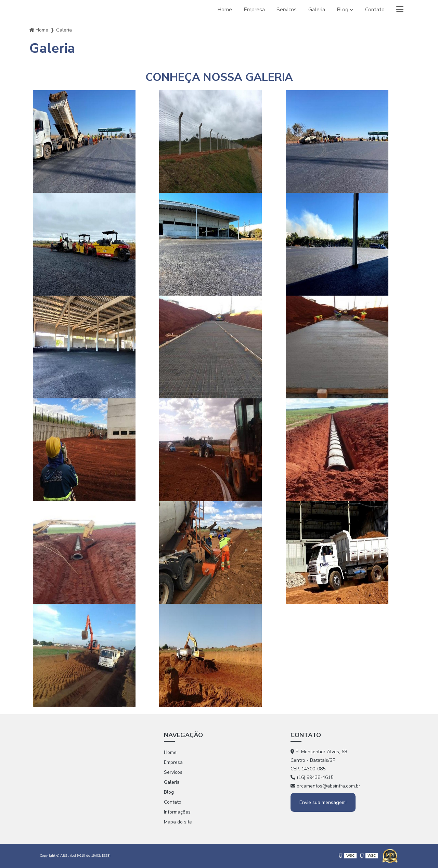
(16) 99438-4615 (312, 777)
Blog (343, 10)
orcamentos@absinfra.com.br (325, 786)
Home (225, 10)
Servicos (287, 10)
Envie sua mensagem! (323, 803)
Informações (177, 812)
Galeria (317, 10)
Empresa (254, 10)
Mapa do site (178, 822)
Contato (375, 10)
